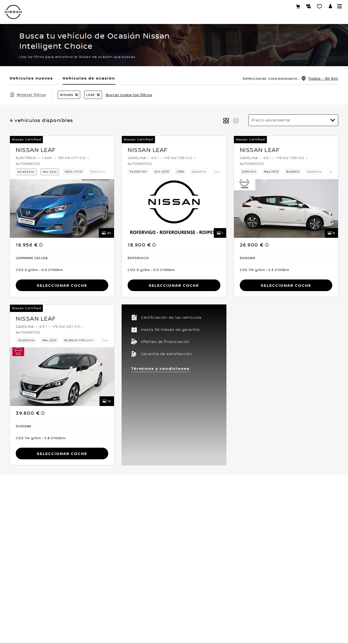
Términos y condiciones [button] (160, 368)
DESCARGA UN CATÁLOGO (285, 150)
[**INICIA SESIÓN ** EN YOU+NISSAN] (330, 7)
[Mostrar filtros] (28, 95)
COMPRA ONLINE (277, 216)
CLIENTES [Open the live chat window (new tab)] (272, 66)
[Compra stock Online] (298, 7)
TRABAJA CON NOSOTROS (285, 178)
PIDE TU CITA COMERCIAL (285, 197)
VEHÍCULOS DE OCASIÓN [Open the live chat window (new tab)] (286, 57)
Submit (271, 27)
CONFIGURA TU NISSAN (282, 112)
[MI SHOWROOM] (319, 7)
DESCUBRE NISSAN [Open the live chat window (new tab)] (280, 85)
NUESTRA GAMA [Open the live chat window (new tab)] (278, 38)
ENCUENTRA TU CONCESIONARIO (291, 122)
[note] (41, 244)
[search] (302, 27)
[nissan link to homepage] (13, 12)
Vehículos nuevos (31, 78)
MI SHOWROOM (276, 141)
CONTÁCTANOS (276, 159)
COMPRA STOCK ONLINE (283, 207)
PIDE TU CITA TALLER (281, 188)
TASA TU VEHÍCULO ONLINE (286, 131)
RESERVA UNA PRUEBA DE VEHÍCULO (294, 169)
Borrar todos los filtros (129, 95)
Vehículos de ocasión (89, 78)
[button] (340, 6)
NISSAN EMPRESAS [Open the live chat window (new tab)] (280, 76)
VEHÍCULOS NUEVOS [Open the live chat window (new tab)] (282, 48)
